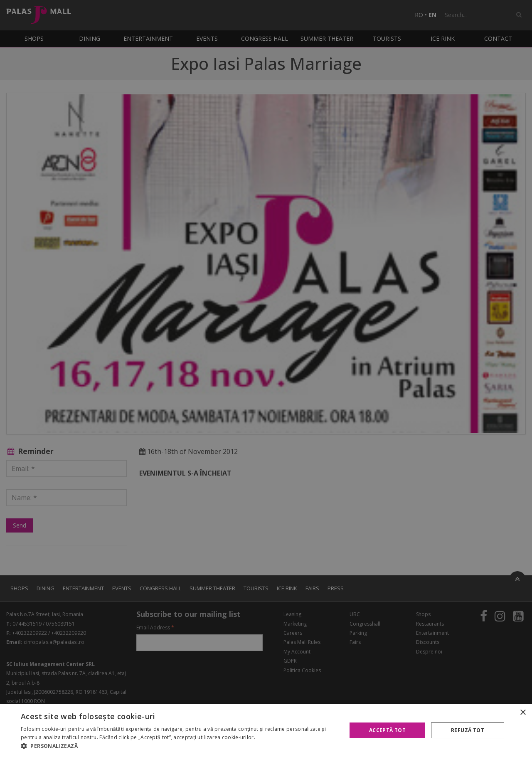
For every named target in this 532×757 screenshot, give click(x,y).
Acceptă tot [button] (387, 730)
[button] (179, 746)
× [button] (523, 713)
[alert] (266, 378)
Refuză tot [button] (468, 730)
